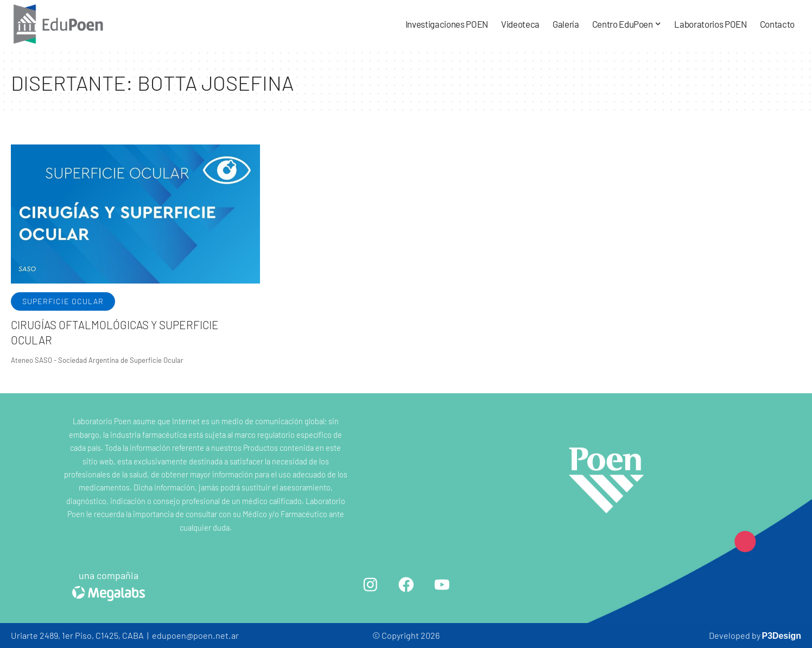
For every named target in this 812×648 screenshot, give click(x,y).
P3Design (781, 635)
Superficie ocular (63, 301)
